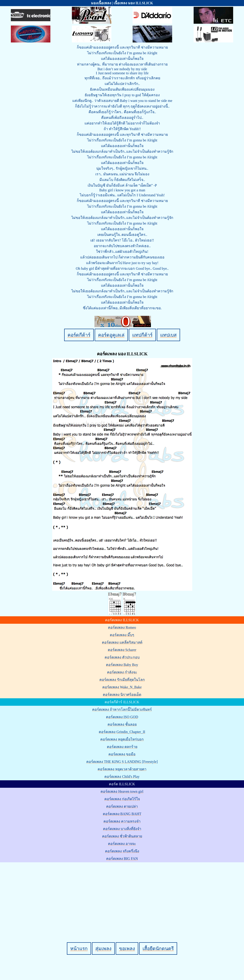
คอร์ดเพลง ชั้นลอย (122, 724)
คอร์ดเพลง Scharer (122, 650)
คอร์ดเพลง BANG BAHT (122, 814)
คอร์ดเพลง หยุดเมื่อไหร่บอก (122, 739)
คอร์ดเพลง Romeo (122, 627)
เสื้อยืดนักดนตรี (158, 948)
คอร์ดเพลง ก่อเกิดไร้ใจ (122, 799)
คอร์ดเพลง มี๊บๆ (122, 635)
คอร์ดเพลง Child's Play (122, 777)
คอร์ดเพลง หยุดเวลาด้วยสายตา (122, 769)
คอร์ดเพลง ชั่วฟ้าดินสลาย (122, 836)
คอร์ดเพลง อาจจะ (122, 844)
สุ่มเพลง (103, 948)
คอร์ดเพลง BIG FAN (122, 859)
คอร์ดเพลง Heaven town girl (122, 791)
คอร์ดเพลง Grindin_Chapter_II (122, 732)
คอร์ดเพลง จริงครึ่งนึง (122, 851)
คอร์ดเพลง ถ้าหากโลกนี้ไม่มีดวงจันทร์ (122, 709)
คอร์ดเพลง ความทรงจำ (122, 821)
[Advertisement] (123, 895)
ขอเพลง (127, 948)
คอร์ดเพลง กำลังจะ (122, 672)
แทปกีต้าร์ (142, 335)
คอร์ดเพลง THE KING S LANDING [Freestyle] (122, 762)
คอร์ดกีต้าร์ (79, 335)
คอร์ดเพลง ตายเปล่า (122, 806)
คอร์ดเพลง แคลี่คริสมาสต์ (122, 642)
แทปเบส (168, 335)
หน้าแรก (79, 948)
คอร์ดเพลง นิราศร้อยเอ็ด (122, 695)
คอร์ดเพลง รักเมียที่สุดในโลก (122, 680)
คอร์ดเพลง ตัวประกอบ (122, 657)
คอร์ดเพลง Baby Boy (122, 665)
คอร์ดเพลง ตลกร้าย (122, 747)
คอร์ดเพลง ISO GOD (122, 717)
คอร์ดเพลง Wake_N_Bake (122, 687)
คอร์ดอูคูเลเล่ (111, 335)
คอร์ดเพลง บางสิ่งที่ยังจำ (122, 829)
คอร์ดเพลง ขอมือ (122, 754)
